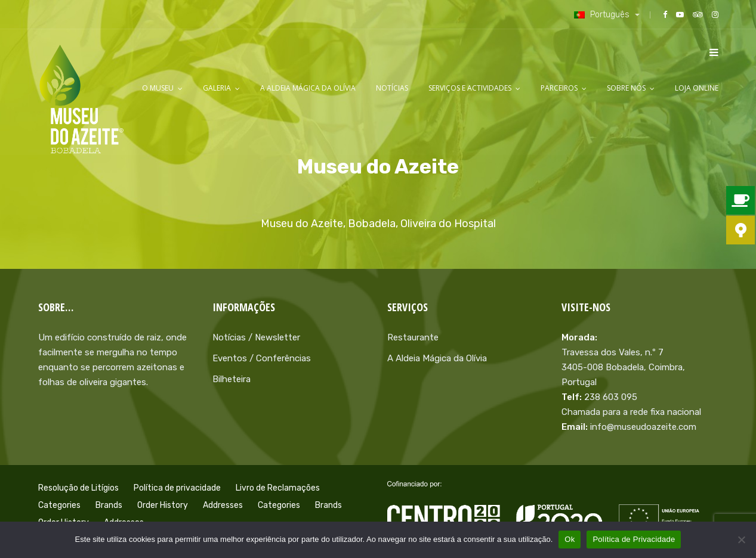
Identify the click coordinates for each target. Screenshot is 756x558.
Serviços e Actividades (470, 88)
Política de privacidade (177, 488)
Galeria (217, 88)
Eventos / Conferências (262, 358)
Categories (59, 505)
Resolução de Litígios (78, 488)
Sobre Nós (626, 88)
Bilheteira (232, 379)
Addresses (223, 505)
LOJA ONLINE (697, 88)
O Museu (158, 88)
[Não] (741, 540)
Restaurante (413, 337)
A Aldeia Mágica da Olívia (308, 88)
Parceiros (559, 88)
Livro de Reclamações (278, 488)
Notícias (392, 88)
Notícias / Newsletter (256, 337)
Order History (163, 505)
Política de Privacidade (634, 539)
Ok (570, 539)
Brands (109, 505)
